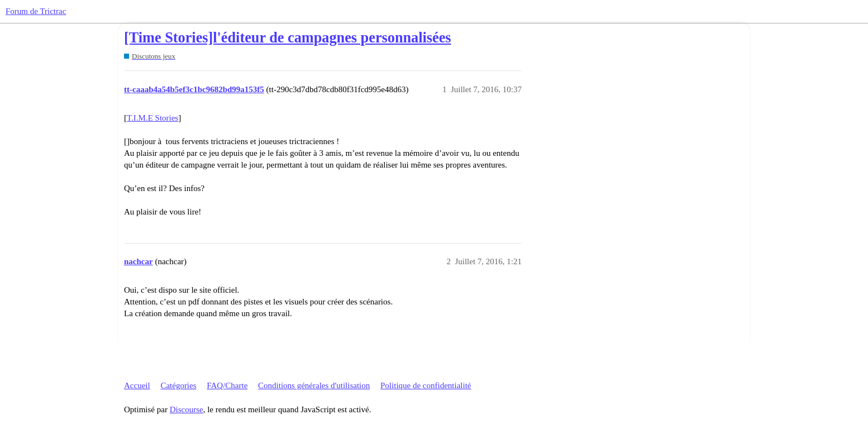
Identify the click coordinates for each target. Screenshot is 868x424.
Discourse (187, 409)
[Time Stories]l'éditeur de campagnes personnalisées (288, 38)
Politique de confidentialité (426, 385)
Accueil (137, 385)
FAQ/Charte (227, 385)
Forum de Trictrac (36, 11)
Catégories (178, 385)
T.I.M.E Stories (152, 118)
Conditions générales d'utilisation (314, 385)
